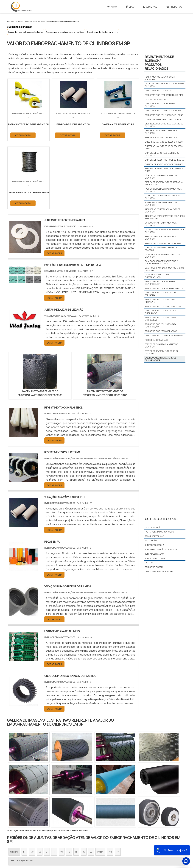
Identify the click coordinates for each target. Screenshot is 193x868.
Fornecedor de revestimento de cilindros (161, 204)
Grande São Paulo (92, 817)
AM (110, 784)
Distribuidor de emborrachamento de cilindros (164, 125)
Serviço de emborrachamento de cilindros (26, 32)
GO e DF (100, 784)
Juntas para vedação (155, 558)
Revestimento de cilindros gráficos (163, 306)
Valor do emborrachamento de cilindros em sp (161, 359)
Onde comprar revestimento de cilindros (161, 224)
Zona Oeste (47, 817)
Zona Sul (61, 817)
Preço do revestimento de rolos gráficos (161, 249)
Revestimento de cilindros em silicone (102, 32)
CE (91, 784)
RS (69, 784)
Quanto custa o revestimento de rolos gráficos (65, 32)
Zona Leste (74, 817)
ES (40, 784)
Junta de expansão (154, 554)
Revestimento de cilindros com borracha (160, 294)
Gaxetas (149, 563)
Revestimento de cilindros (158, 91)
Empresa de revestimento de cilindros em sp (164, 170)
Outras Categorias (161, 519)
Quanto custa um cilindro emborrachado (158, 276)
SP (47, 784)
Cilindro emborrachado (157, 99)
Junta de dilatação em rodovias (161, 549)
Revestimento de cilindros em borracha (160, 78)
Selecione (14, 784)
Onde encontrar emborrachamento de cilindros (165, 231)
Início (112, 7)
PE (76, 784)
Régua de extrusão (154, 536)
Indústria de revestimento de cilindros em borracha (165, 217)
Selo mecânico (152, 541)
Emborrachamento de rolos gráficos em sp (164, 147)
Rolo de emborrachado (157, 340)
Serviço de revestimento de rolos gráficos (162, 352)
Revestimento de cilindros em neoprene (160, 301)
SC (62, 784)
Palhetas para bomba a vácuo (159, 532)
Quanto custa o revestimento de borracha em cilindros (161, 262)
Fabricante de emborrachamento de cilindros (163, 190)
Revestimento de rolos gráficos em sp (164, 336)
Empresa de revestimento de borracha (164, 160)
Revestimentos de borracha (159, 572)
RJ (24, 784)
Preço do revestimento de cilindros (163, 243)
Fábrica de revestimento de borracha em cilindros (164, 183)
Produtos (174, 7)
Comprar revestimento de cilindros (163, 119)
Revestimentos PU (154, 567)
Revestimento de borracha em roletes (164, 95)
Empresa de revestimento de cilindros (164, 164)
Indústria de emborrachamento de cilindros (163, 210)
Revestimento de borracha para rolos (164, 288)
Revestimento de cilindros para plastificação (161, 325)
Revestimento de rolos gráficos (161, 331)
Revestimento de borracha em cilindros (160, 105)
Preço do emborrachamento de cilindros (161, 238)
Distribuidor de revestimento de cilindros (161, 132)
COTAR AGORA (23, 135)
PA (118, 784)
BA (84, 784)
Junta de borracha (155, 545)
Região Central (17, 817)
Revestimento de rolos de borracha (163, 111)
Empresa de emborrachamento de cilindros (162, 154)
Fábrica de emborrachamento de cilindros (161, 177)
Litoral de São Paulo (112, 817)
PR (54, 784)
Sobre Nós (150, 7)
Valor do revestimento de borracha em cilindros (164, 85)
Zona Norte (33, 817)
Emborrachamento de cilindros (161, 137)
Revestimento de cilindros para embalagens (161, 312)
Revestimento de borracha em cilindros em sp (160, 283)
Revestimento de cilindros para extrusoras (161, 319)
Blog (130, 7)
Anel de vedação (153, 527)
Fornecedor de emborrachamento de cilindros (164, 197)
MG (32, 784)
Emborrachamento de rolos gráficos (164, 142)
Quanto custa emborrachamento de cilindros (163, 256)
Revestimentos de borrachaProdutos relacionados (159, 63)
